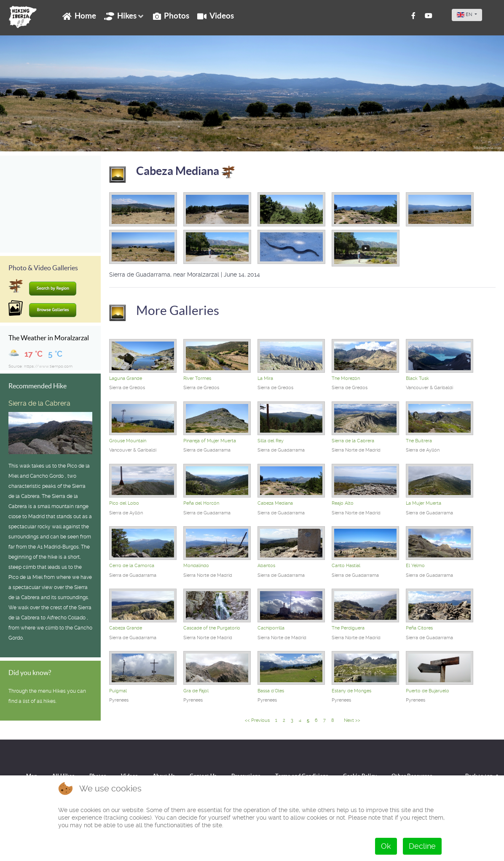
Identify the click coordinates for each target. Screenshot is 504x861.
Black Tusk (417, 378)
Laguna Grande (126, 378)
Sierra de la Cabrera (39, 403)
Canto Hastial (346, 566)
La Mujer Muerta (424, 503)
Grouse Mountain (128, 441)
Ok (386, 846)
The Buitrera (419, 441)
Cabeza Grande (126, 628)
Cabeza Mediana (185, 171)
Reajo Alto (343, 503)
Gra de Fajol (196, 691)
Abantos (266, 566)
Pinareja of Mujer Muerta (210, 441)
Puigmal (118, 691)
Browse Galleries (53, 310)
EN (465, 15)
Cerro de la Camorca (132, 566)
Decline (422, 846)
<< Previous (257, 720)
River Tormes (197, 378)
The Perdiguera (348, 628)
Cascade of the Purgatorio (212, 628)
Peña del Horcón (201, 503)
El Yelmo (415, 566)
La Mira (265, 378)
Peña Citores (419, 628)
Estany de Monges (351, 691)
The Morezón (346, 378)
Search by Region (53, 288)
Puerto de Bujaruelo (428, 691)
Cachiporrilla (271, 628)
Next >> (352, 720)
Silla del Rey (271, 441)
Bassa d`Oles (271, 691)
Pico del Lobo (124, 503)
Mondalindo (196, 566)
